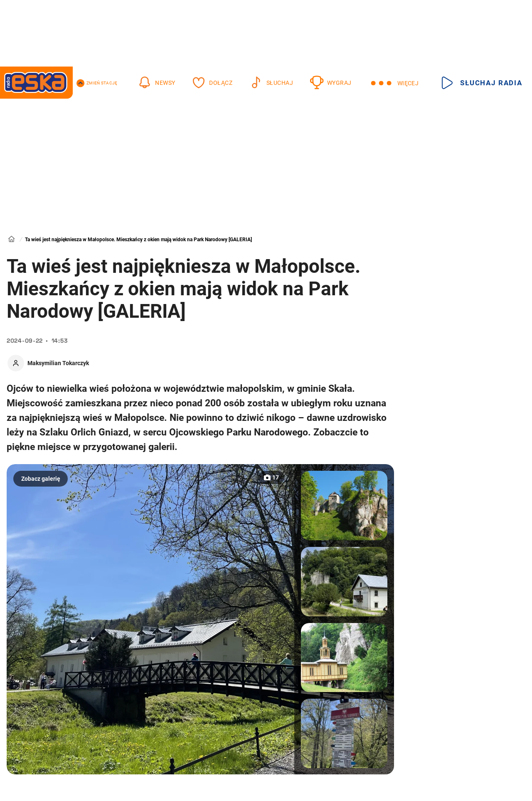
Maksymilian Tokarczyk (58, 363)
